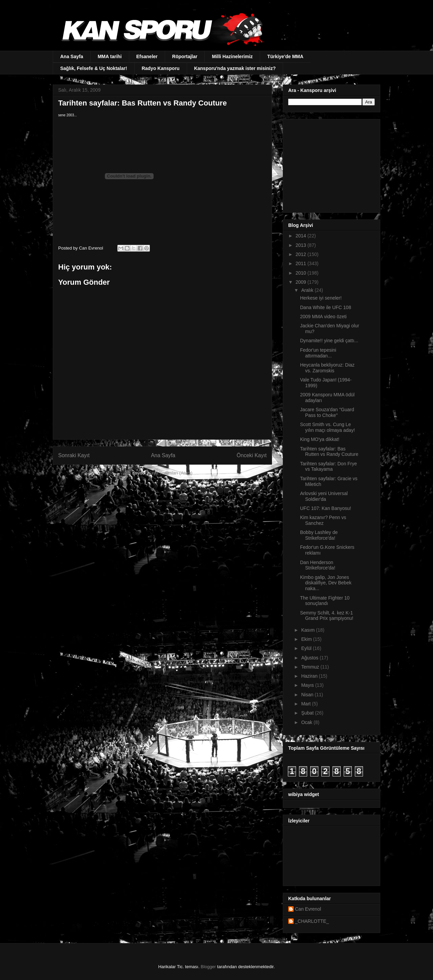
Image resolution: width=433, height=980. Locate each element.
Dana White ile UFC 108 (326, 307)
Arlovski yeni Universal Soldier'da (324, 496)
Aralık (308, 290)
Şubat (308, 713)
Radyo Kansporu (161, 68)
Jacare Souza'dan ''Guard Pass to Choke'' (327, 412)
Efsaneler (147, 56)
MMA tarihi (110, 56)
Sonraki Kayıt (74, 455)
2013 (302, 245)
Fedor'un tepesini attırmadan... (318, 353)
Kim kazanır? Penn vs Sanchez (323, 520)
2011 (302, 263)
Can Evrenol (308, 909)
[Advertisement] (331, 164)
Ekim (307, 639)
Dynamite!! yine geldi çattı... (329, 341)
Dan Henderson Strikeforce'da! (318, 565)
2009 (302, 282)
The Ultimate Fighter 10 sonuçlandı (325, 601)
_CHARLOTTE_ (312, 921)
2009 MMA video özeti (323, 317)
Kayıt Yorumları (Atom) (170, 473)
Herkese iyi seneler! (321, 298)
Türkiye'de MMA (285, 56)
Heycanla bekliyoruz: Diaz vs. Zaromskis (327, 368)
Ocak (307, 722)
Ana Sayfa (72, 56)
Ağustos (310, 658)
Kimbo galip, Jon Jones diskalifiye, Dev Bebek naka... (326, 583)
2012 (302, 254)
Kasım (309, 630)
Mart (306, 704)
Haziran (310, 676)
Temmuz (311, 667)
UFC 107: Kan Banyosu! (326, 508)
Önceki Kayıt (252, 455)
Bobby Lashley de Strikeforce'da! (319, 535)
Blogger (208, 967)
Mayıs (308, 685)
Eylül (307, 648)
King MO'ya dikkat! (320, 439)
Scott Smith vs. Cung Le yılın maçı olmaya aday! (327, 427)
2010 (302, 273)
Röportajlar (185, 56)
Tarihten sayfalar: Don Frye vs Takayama (328, 466)
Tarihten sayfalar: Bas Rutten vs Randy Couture (329, 452)
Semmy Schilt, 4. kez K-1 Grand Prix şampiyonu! (327, 616)
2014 (302, 236)
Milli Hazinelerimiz (232, 56)
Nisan (308, 695)
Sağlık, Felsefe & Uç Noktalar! (94, 68)
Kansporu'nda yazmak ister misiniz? (235, 68)
